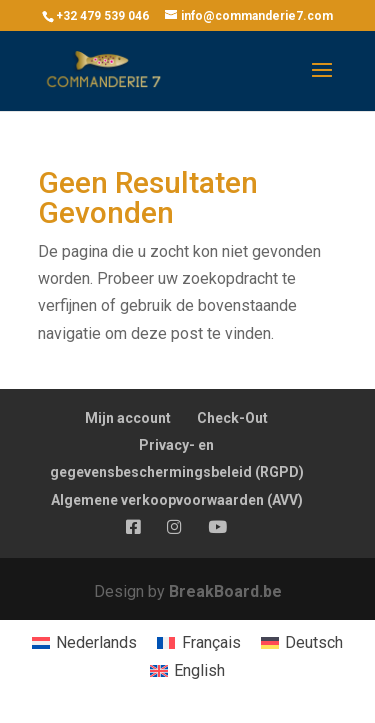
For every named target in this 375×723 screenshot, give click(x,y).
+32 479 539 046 (102, 16)
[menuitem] (84, 643)
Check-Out (232, 418)
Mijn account (128, 418)
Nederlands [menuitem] (96, 642)
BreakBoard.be (225, 591)
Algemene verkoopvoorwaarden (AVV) (177, 500)
